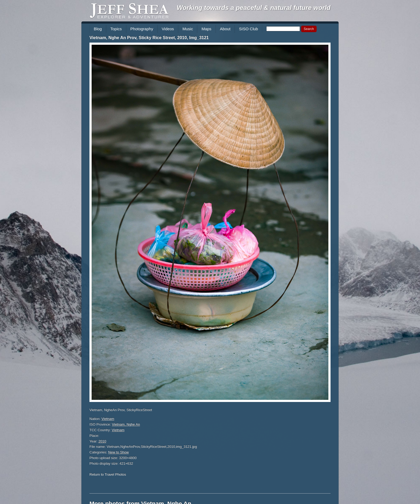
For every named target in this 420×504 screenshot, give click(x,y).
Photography (142, 29)
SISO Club (248, 29)
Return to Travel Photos (108, 474)
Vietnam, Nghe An (126, 424)
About (225, 29)
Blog (98, 29)
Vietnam (108, 419)
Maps (206, 29)
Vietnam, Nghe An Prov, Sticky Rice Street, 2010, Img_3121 (149, 38)
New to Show (119, 452)
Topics (116, 29)
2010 (102, 441)
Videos (168, 29)
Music (188, 29)
